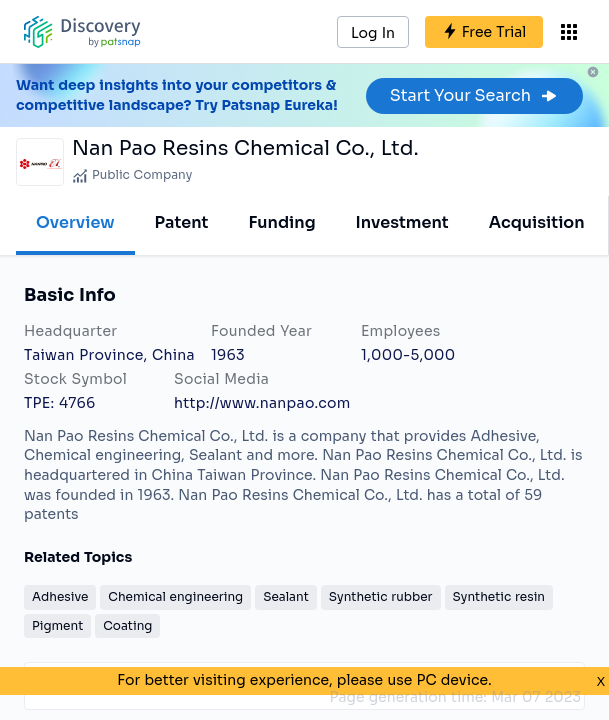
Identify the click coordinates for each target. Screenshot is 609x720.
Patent (182, 222)
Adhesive (60, 596)
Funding (281, 222)
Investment (402, 222)
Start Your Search (474, 95)
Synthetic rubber (381, 596)
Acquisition (537, 222)
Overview (75, 222)
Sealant (286, 596)
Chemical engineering (175, 596)
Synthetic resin (499, 596)
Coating (127, 625)
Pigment (57, 625)
